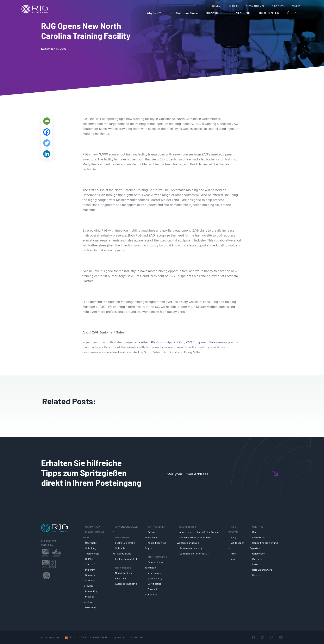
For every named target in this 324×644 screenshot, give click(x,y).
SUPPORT (213, 13)
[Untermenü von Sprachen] (75, 637)
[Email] (47, 121)
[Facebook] (47, 132)
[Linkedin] (47, 154)
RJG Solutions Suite (184, 13)
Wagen (296, 6)
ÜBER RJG (295, 13)
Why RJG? (154, 13)
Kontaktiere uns (255, 6)
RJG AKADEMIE (240, 13)
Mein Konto (278, 6)
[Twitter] (47, 143)
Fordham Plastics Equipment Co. (161, 342)
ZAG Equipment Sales (201, 342)
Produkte (233, 6)
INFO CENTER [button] (269, 13)
